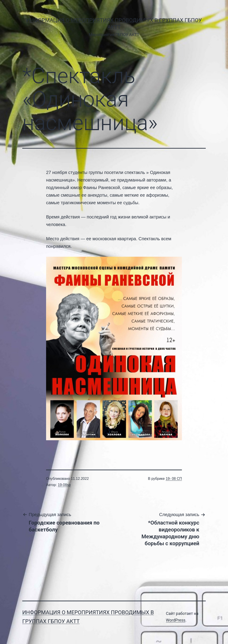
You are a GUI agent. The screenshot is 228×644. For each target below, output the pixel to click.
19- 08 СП (174, 479)
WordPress (176, 620)
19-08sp (64, 485)
